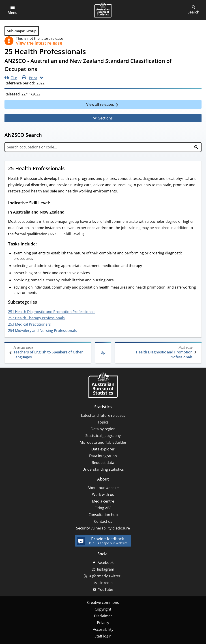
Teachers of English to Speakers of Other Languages (48, 352)
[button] (13, 10)
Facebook (105, 562)
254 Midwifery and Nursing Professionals (42, 331)
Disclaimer (103, 616)
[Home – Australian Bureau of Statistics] (103, 386)
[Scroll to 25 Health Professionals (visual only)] (69, 169)
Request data (103, 463)
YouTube (106, 589)
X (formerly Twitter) (105, 576)
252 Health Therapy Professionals (36, 318)
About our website (103, 488)
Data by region (103, 429)
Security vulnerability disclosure (103, 528)
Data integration (103, 456)
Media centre (103, 501)
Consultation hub (103, 515)
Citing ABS (103, 508)
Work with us (103, 494)
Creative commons (103, 602)
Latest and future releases (103, 415)
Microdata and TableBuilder (103, 442)
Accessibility (103, 629)
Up (103, 352)
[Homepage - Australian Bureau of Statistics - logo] (103, 10)
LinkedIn (106, 583)
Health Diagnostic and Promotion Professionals (158, 352)
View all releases (101, 104)
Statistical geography (103, 436)
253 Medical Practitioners (29, 324)
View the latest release (39, 43)
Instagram (106, 569)
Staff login (103, 636)
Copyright (103, 609)
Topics (103, 422)
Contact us (103, 521)
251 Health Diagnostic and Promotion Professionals (52, 312)
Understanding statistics (103, 469)
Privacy (103, 623)
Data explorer (103, 449)
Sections (105, 118)
